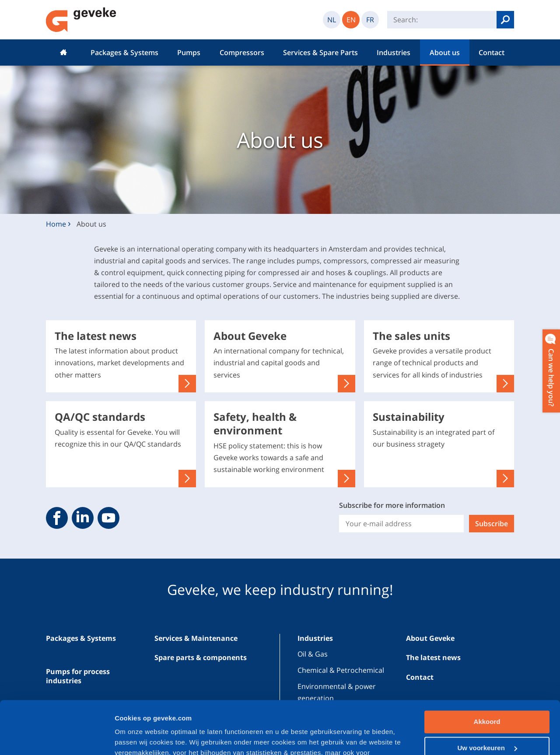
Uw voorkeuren (487, 698)
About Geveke (430, 638)
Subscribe (492, 524)
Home (63, 52)
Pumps (189, 52)
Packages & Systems (124, 52)
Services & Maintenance (196, 638)
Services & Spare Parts (320, 52)
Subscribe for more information (392, 505)
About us (445, 52)
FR (370, 20)
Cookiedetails (136, 738)
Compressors (242, 52)
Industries (394, 52)
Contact (492, 52)
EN (351, 20)
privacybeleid (230, 714)
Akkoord (487, 672)
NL (332, 20)
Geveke (81, 20)
